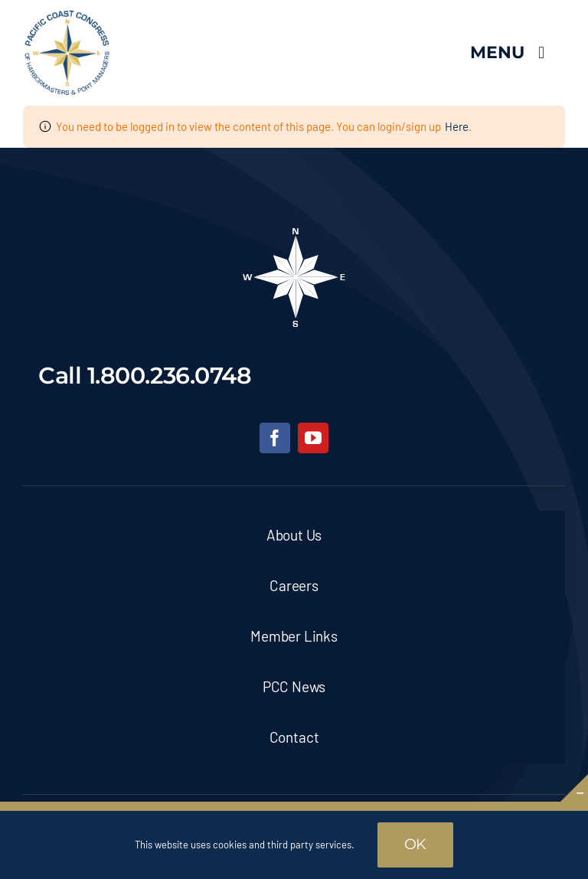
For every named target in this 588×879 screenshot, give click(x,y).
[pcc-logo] (67, 16)
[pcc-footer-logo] (294, 233)
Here (457, 126)
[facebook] (275, 438)
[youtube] (313, 438)
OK (416, 844)
